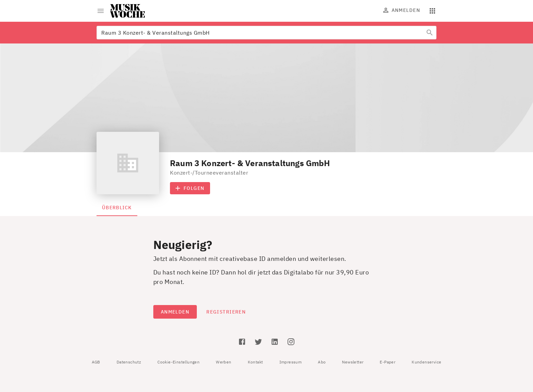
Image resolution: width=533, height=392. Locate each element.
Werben (223, 362)
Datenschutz (129, 362)
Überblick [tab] (117, 208)
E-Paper (388, 362)
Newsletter (353, 362)
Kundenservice (426, 362)
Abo (322, 362)
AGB (96, 362)
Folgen (190, 188)
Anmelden (402, 10)
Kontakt (255, 362)
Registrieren (226, 312)
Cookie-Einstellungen (178, 362)
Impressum (291, 362)
